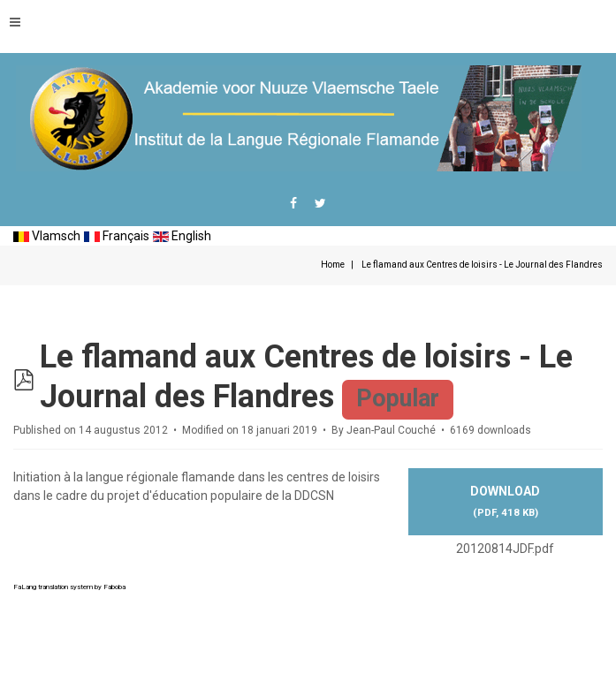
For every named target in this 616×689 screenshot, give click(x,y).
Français (117, 236)
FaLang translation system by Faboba (69, 587)
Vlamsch (47, 236)
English (182, 236)
